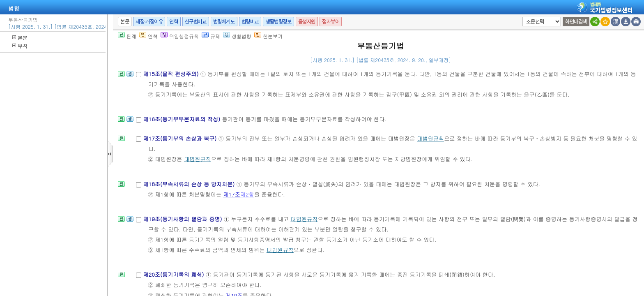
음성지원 (307, 22)
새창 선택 (521, 17)
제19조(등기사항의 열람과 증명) (183, 219)
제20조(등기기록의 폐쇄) (174, 274)
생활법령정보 (278, 22)
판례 (127, 36)
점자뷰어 (331, 22)
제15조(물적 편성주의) (171, 74)
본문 (20, 38)
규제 (211, 36)
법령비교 (250, 22)
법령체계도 (224, 22)
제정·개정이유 (149, 22)
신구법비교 (196, 22)
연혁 (174, 22)
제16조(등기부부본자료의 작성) (182, 119)
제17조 (232, 194)
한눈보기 (268, 36)
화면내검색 (576, 22)
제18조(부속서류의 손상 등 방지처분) (190, 184)
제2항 (247, 194)
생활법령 (237, 36)
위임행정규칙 (180, 36)
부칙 (20, 46)
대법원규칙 (430, 138)
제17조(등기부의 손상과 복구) (181, 138)
